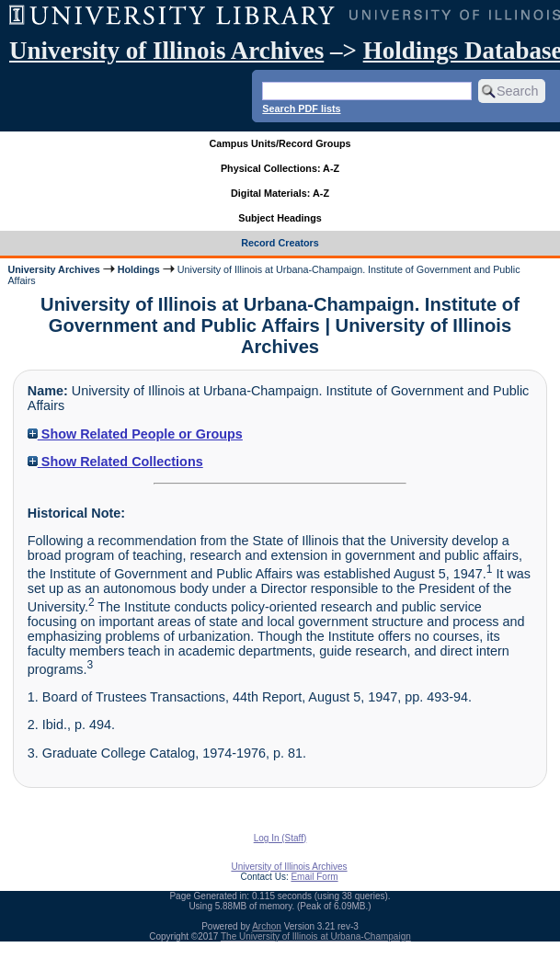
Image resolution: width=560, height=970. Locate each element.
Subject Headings (280, 218)
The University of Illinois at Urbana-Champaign (316, 936)
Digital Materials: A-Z (280, 193)
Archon (267, 926)
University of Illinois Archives (166, 51)
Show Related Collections (115, 462)
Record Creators (280, 243)
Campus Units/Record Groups (280, 143)
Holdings (139, 269)
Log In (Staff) (280, 838)
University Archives (53, 269)
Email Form (314, 877)
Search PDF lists (301, 108)
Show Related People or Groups (135, 434)
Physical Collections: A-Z (280, 168)
